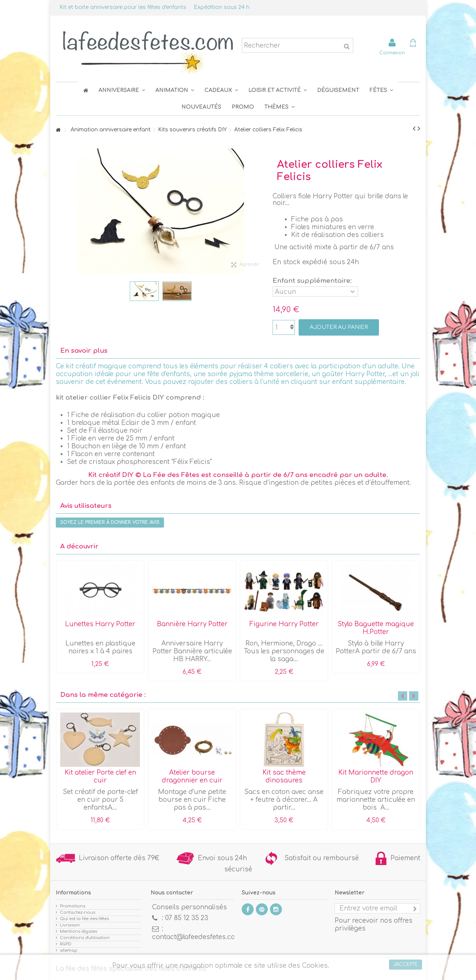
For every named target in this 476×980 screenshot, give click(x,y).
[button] (381, 90)
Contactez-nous (78, 912)
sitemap (69, 950)
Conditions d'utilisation (85, 938)
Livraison (70, 925)
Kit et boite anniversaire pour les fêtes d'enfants (123, 7)
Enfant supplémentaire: (313, 281)
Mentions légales (78, 931)
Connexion (392, 53)
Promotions (73, 906)
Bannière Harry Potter (192, 624)
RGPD (66, 944)
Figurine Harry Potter (284, 624)
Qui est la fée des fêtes (84, 919)
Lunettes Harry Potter (100, 624)
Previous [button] (403, 696)
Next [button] (414, 696)
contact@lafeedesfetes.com (197, 937)
